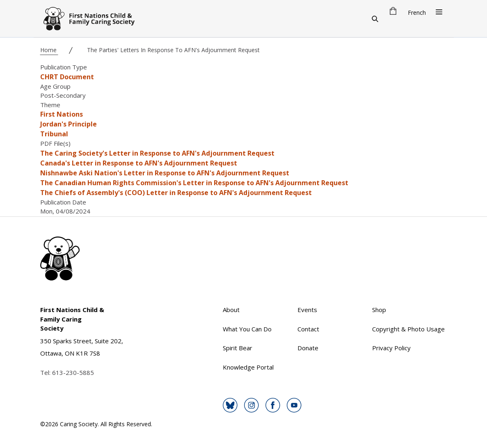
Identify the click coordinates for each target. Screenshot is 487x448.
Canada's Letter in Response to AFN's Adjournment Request (139, 163)
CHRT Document (67, 77)
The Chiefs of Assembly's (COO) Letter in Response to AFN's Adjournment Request (176, 193)
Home (49, 50)
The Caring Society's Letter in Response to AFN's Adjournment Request (157, 153)
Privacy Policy (391, 348)
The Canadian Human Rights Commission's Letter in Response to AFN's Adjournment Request (194, 183)
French (417, 13)
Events (307, 310)
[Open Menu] (439, 12)
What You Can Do (247, 329)
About (231, 310)
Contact (308, 329)
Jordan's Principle (69, 124)
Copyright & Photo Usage (408, 329)
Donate (308, 348)
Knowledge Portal (248, 367)
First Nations (62, 114)
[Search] (375, 18)
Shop (379, 310)
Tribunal (54, 134)
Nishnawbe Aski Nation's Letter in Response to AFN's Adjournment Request (165, 173)
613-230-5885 (73, 372)
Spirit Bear (238, 348)
